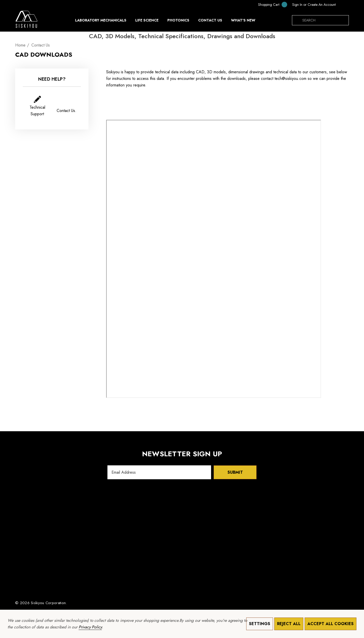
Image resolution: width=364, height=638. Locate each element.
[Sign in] (297, 5)
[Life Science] (147, 21)
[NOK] (344, 5)
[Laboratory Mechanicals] (101, 21)
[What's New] (243, 21)
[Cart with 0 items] (269, 4)
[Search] (297, 20)
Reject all (289, 624)
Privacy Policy (90, 627)
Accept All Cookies (331, 624)
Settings (260, 624)
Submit (235, 472)
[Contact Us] (210, 20)
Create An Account (322, 5)
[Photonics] (178, 21)
